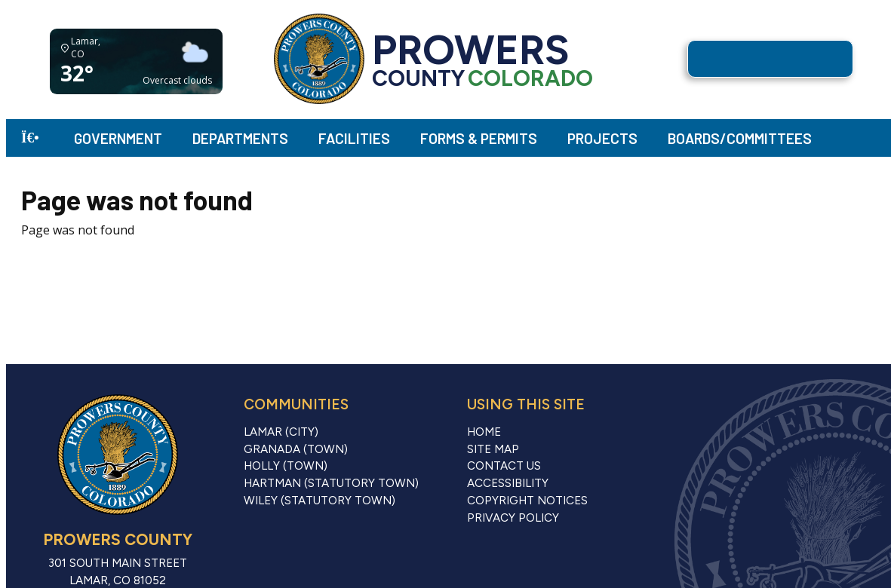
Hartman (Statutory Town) (331, 483)
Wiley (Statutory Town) (320, 501)
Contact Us (504, 466)
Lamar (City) (281, 432)
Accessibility (508, 483)
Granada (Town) (296, 449)
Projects (602, 138)
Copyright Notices (527, 501)
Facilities (354, 138)
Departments (240, 138)
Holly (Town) (286, 466)
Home (484, 432)
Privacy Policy (513, 518)
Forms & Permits (479, 138)
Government (118, 138)
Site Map (493, 449)
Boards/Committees (740, 138)
